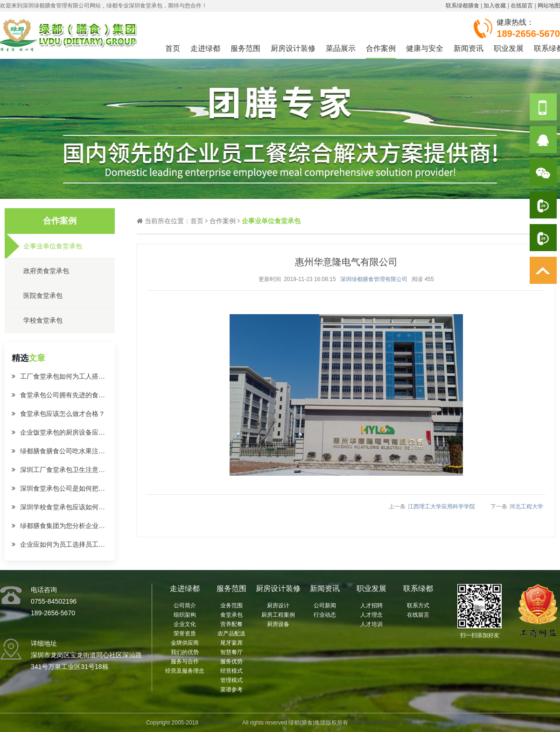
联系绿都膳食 (462, 6)
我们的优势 (185, 652)
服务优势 (231, 662)
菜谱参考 (231, 690)
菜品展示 (341, 48)
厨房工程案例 (278, 615)
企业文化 (185, 624)
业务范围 (231, 605)
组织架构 (185, 615)
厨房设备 (278, 624)
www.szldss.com (220, 723)
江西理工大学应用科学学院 (441, 507)
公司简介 (185, 605)
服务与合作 (185, 662)
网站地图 (549, 6)
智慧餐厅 (231, 652)
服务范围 (245, 48)
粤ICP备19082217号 (375, 723)
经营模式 (231, 671)
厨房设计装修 (293, 48)
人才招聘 (371, 605)
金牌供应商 (185, 643)
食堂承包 (231, 615)
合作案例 (381, 48)
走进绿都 (205, 48)
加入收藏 (495, 6)
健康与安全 (425, 48)
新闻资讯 (469, 48)
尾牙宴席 (231, 643)
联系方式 (418, 605)
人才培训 (371, 624)
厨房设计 (278, 605)
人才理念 (371, 615)
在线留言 (522, 6)
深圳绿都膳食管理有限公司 (374, 279)
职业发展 (509, 48)
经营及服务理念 (185, 671)
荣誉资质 (185, 633)
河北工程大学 (526, 507)
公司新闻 (325, 605)
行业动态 (325, 615)
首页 (173, 48)
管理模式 (231, 680)
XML (408, 723)
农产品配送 (231, 633)
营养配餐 (231, 624)
